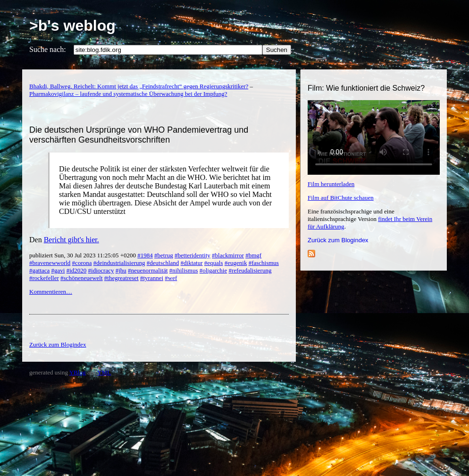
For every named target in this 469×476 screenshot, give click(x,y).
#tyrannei (152, 278)
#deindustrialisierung (119, 263)
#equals (214, 263)
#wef (171, 278)
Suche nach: (48, 49)
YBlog (78, 372)
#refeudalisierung (250, 270)
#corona (82, 263)
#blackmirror (228, 255)
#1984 (145, 255)
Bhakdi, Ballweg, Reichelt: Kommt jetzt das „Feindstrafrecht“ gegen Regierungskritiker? (139, 86)
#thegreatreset (121, 278)
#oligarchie (213, 270)
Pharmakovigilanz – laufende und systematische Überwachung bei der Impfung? (128, 94)
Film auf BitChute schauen (341, 198)
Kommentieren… (51, 292)
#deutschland (163, 263)
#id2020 (77, 270)
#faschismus (264, 263)
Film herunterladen (331, 184)
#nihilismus (184, 270)
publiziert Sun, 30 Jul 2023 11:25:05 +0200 (83, 255)
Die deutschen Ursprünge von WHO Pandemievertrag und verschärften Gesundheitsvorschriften (139, 135)
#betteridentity (193, 255)
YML (104, 372)
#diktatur (192, 263)
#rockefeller (44, 278)
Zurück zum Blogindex (338, 240)
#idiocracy (101, 270)
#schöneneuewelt (82, 278)
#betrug (164, 255)
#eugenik (236, 263)
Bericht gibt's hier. (71, 240)
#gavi (58, 270)
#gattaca (39, 270)
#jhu (121, 270)
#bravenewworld (50, 263)
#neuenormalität (148, 270)
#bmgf (253, 255)
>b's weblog (72, 25)
